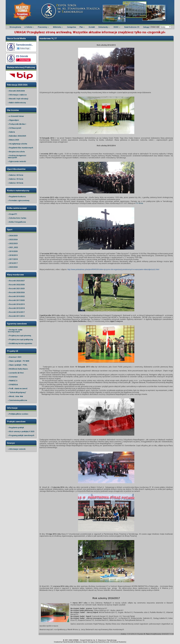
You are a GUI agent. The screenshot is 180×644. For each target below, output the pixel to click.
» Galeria (11, 132)
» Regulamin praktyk (16, 428)
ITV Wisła (139, 203)
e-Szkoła (28, 27)
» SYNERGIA (13, 385)
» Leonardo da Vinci (16, 373)
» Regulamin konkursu (17, 197)
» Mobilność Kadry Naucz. (18, 369)
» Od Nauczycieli (14, 128)
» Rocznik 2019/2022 (16, 296)
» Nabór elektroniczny (17, 103)
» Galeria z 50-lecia (15, 183)
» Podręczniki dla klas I (17, 124)
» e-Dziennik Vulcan (16, 116)
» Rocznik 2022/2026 (16, 285)
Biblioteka (57, 27)
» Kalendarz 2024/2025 (17, 136)
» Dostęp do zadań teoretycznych (15, 331)
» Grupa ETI (12, 214)
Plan (81, 27)
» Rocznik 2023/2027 (16, 281)
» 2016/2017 (13, 263)
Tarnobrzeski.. (24, 45)
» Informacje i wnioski (17, 449)
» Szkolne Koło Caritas (17, 218)
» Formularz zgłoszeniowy (19, 201)
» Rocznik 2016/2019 (16, 304)
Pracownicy (42, 27)
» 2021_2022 (13, 247)
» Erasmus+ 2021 (15, 357)
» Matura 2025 (13, 140)
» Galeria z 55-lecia (15, 179)
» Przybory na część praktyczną (20, 340)
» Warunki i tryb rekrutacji (18, 99)
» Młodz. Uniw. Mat (15, 396)
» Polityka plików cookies (18, 414)
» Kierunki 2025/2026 (16, 91)
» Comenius (13, 377)
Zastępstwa (71, 27)
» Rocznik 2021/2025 (16, 289)
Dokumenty (103, 27)
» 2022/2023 (13, 244)
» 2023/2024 (13, 240)
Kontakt (92, 27)
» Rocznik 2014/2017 (16, 312)
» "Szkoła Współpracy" (17, 392)
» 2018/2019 (13, 255)
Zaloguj (146, 27)
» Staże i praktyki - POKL (18, 365)
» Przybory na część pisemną (19, 336)
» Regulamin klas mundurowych (20, 148)
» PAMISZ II (13, 381)
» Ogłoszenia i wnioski (17, 161)
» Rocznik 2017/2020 (16, 300)
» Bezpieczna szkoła (16, 152)
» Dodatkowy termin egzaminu (20, 343)
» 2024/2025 (13, 236)
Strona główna (15, 27)
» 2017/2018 (13, 259)
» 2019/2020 (13, 251)
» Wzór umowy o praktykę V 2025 (21, 432)
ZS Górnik (22, 56)
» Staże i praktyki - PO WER (19, 361)
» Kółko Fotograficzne (17, 222)
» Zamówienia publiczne (18, 400)
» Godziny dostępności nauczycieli (17, 157)
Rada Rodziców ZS (132, 27)
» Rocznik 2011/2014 (16, 316)
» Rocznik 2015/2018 (16, 308)
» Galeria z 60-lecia (15, 175)
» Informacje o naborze (17, 95)
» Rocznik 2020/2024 (16, 293)
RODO (116, 27)
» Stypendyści (13, 120)
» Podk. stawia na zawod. (18, 389)
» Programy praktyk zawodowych (21, 435)
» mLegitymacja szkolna (17, 144)
